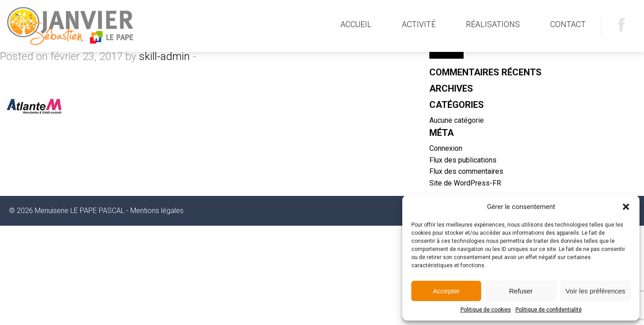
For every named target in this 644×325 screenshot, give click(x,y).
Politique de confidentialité (549, 310)
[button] (626, 207)
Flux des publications (463, 160)
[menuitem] (356, 25)
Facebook (621, 25)
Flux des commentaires (466, 171)
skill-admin (164, 56)
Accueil (356, 24)
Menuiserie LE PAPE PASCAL (98, 26)
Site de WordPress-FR (465, 183)
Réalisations (493, 24)
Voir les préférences (596, 291)
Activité (419, 24)
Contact (568, 24)
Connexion (446, 148)
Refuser (521, 291)
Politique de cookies (486, 310)
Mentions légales (157, 211)
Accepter (446, 291)
